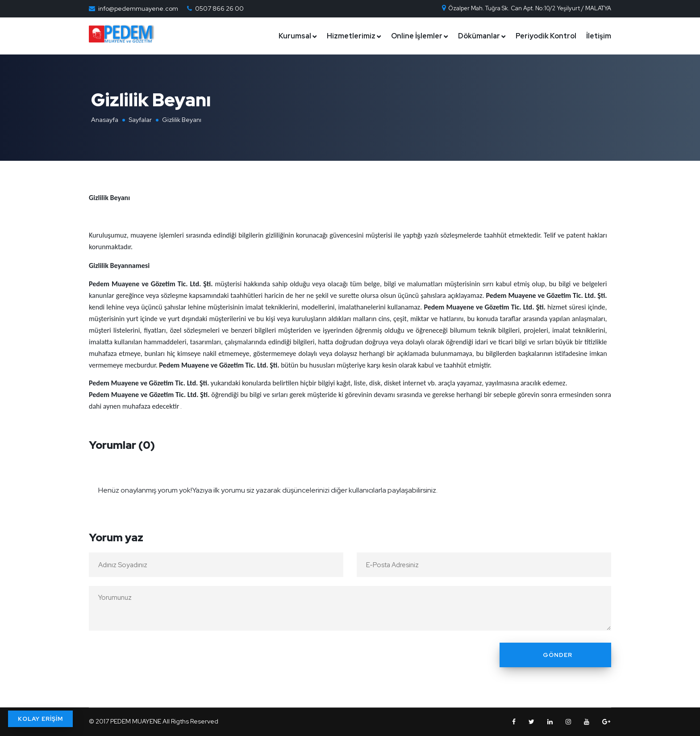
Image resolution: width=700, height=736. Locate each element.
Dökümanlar (479, 36)
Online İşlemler (417, 36)
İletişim (599, 36)
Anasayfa (105, 120)
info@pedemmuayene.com (138, 8)
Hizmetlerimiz (351, 36)
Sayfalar (140, 120)
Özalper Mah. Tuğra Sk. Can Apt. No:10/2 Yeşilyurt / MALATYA (526, 8)
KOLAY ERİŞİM (40, 719)
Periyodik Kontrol (546, 36)
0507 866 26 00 (219, 8)
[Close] (602, 485)
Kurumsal (295, 36)
